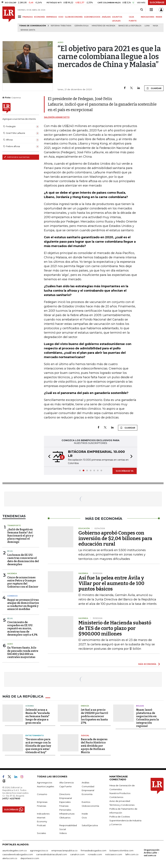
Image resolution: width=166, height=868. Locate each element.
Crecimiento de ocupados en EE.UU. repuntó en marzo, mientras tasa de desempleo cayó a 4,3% (22, 628)
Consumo (42, 794)
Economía (87, 794)
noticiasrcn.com (114, 854)
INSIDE (159, 17)
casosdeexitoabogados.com (18, 854)
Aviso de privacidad (120, 801)
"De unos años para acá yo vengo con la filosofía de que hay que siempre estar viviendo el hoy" (38, 746)
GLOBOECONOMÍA (74, 17)
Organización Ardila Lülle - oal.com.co (152, 853)
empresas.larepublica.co (64, 850)
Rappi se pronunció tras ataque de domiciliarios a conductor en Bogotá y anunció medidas (23, 605)
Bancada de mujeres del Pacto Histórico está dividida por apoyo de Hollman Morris (94, 746)
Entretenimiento (35, 735)
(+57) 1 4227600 (11, 798)
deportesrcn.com (30, 858)
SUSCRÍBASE (157, 2)
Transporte (14, 525)
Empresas (42, 802)
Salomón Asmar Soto (57, 117)
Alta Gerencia (66, 783)
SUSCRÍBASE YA (125, 471)
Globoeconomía (90, 806)
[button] (48, 457)
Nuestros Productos (120, 793)
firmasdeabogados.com (94, 850)
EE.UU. (10, 551)
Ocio (84, 818)
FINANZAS (28, 17)
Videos (63, 833)
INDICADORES (148, 17)
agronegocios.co (39, 850)
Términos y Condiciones (122, 805)
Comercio (12, 596)
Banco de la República (130, 26)
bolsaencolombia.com (122, 850)
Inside (85, 814)
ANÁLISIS (106, 17)
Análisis (85, 783)
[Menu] (20, 17)
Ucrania (30, 706)
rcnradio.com (95, 854)
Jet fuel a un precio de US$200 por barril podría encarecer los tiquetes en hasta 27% (95, 716)
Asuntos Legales (45, 786)
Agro (10, 644)
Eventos (86, 802)
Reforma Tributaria (61, 26)
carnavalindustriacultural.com (52, 854)
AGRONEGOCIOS (92, 17)
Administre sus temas (17, 157)
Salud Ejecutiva (90, 825)
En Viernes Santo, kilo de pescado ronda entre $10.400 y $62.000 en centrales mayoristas (23, 652)
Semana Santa (28, 30)
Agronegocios (44, 783)
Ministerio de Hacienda (104, 26)
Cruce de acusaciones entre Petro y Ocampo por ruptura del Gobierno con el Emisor (23, 582)
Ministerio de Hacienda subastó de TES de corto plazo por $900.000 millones (115, 628)
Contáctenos (116, 797)
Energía (85, 706)
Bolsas (140, 706)
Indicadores (43, 814)
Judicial (85, 735)
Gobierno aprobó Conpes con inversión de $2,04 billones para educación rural (115, 538)
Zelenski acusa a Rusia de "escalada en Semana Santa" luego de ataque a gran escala (38, 716)
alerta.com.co (10, 858)
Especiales (65, 802)
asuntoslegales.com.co (15, 850)
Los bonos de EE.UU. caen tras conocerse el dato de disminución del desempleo (23, 560)
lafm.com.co (132, 854)
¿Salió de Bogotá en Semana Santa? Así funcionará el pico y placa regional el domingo (20, 536)
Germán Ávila (82, 26)
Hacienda (12, 573)
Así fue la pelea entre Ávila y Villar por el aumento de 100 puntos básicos (111, 583)
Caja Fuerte (65, 786)
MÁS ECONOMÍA (147, 664)
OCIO (61, 17)
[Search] (142, 10)
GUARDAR (154, 88)
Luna (147, 26)
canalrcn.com (77, 854)
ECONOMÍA (40, 17)
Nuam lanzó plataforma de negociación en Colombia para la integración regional (148, 718)
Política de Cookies (120, 817)
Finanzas (41, 806)
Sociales (41, 833)
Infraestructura (67, 814)
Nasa (155, 26)
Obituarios (65, 818)
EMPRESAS (52, 17)
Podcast (41, 825)
